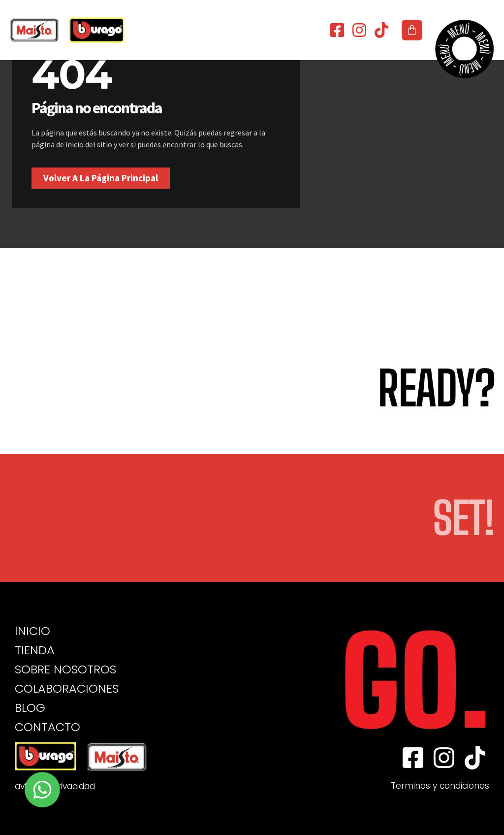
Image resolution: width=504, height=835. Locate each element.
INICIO (32, 631)
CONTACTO (47, 727)
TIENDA (35, 650)
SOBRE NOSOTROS (65, 669)
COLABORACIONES (67, 689)
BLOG (30, 708)
